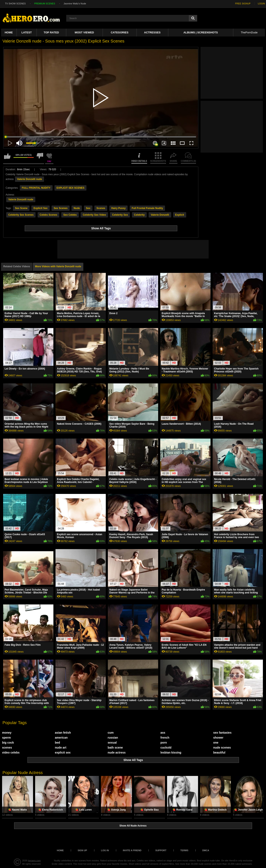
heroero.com (34, 861)
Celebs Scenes (49, 215)
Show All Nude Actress (133, 826)
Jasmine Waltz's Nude (75, 4)
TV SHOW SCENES (15, 4)
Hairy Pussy (119, 208)
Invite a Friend (132, 850)
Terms (184, 850)
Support (161, 850)
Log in (105, 850)
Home (9, 32)
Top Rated (51, 32)
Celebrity (139, 215)
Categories (120, 32)
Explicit (180, 215)
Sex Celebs (70, 215)
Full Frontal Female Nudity (147, 208)
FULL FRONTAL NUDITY (36, 188)
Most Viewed (84, 32)
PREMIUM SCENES (45, 4)
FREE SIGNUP (243, 4)
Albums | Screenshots (201, 32)
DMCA (206, 850)
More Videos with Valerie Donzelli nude (58, 266)
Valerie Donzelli (160, 215)
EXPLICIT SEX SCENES (70, 188)
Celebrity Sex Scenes (21, 215)
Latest (27, 32)
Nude (77, 208)
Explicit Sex (40, 208)
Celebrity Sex (120, 215)
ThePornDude (249, 32)
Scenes (101, 208)
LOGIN (261, 4)
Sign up (82, 850)
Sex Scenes (61, 208)
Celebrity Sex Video (94, 215)
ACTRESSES (152, 32)
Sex (88, 208)
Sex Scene (21, 208)
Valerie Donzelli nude (30, 179)
